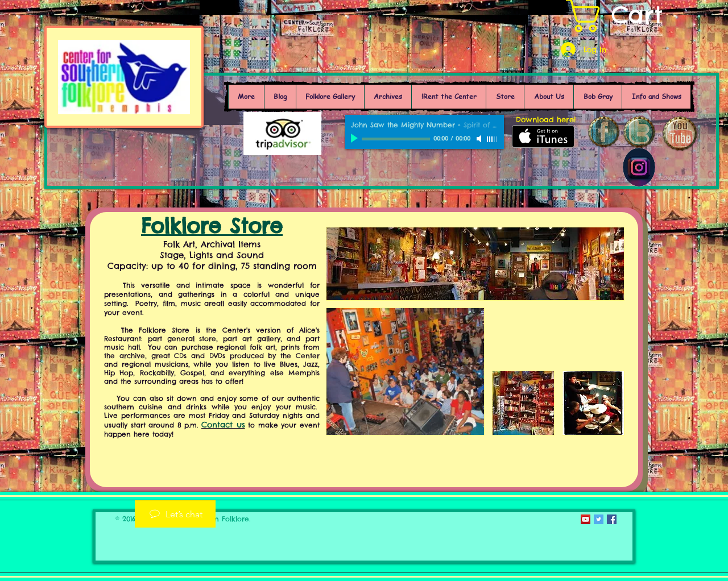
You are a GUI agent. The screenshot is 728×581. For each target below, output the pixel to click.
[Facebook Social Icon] (612, 519)
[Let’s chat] (175, 514)
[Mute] (480, 139)
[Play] (355, 139)
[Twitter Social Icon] (599, 519)
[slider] (493, 139)
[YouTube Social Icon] (586, 519)
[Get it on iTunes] (543, 136)
